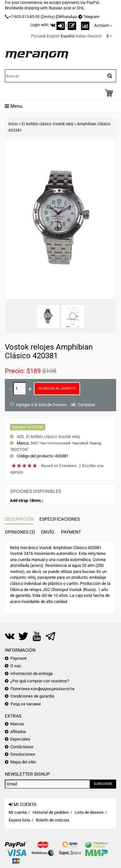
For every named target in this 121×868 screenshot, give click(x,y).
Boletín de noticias (53, 820)
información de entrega (31, 674)
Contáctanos (22, 747)
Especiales (20, 739)
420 (20, 437)
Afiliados (18, 732)
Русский (38, 36)
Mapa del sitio (23, 762)
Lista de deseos (89, 812)
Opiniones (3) (20, 532)
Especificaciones (60, 519)
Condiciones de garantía (32, 696)
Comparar (86, 405)
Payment (71, 532)
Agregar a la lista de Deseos (41, 405)
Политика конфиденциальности (42, 689)
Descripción (19, 519)
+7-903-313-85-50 (24, 17)
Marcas (17, 724)
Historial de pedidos (51, 812)
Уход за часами (26, 704)
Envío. (48, 532)
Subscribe (103, 784)
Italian (81, 36)
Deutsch (95, 36)
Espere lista (19, 820)
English (53, 36)
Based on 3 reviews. (59, 466)
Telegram (91, 17)
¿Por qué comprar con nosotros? (40, 681)
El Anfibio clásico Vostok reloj (47, 124)
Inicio (13, 124)
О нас (16, 666)
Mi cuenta (18, 812)
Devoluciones (23, 754)
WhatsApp (68, 17)
